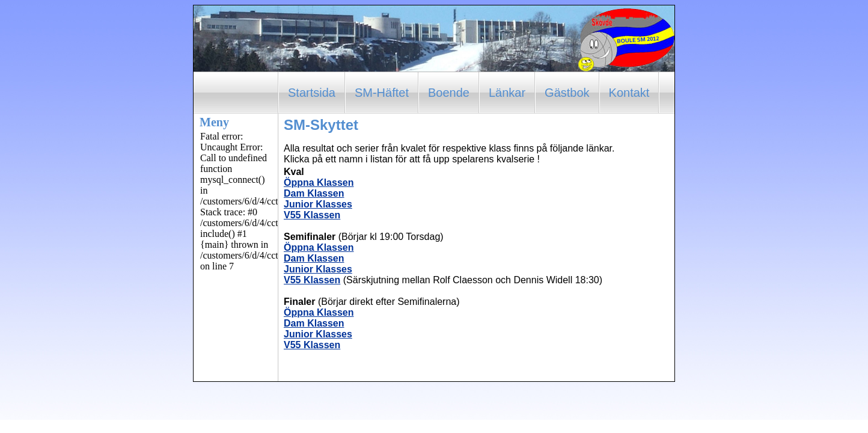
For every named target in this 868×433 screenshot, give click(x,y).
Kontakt (629, 93)
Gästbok (567, 93)
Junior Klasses (318, 204)
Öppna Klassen (319, 183)
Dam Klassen (314, 193)
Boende (449, 93)
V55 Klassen (312, 215)
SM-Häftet (382, 93)
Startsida (312, 93)
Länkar (507, 93)
